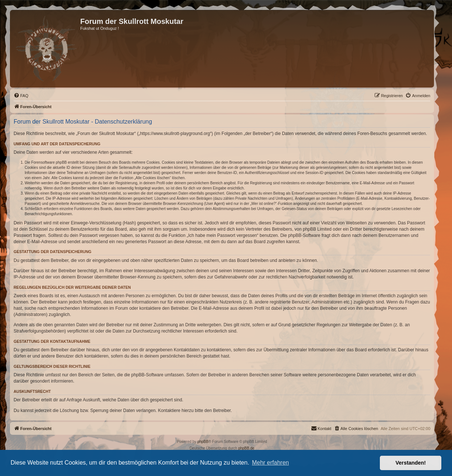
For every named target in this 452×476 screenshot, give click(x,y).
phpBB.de (246, 448)
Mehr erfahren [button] (270, 463)
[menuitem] (21, 96)
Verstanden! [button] (411, 463)
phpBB (203, 442)
